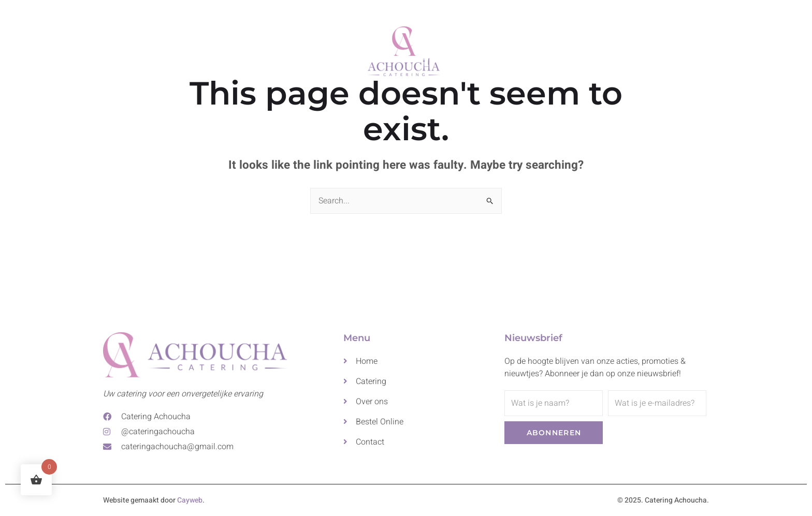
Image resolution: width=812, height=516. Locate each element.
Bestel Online (618, 48)
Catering (311, 48)
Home (259, 48)
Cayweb (190, 500)
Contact (553, 48)
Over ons (497, 48)
